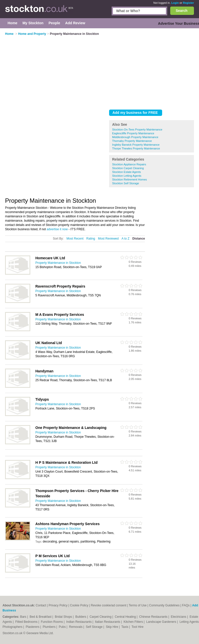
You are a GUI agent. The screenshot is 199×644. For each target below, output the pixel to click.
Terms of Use (138, 605)
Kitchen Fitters (134, 622)
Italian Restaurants (108, 622)
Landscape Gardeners (162, 622)
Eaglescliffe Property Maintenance (133, 133)
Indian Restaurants (79, 622)
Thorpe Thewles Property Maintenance (136, 148)
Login (175, 3)
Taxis (125, 627)
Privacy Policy (58, 605)
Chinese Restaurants (154, 617)
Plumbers (49, 627)
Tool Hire (138, 627)
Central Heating (126, 617)
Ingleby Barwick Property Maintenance (136, 145)
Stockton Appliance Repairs (129, 164)
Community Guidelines (164, 605)
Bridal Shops (64, 617)
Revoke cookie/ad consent (108, 605)
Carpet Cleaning (101, 617)
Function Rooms (52, 622)
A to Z (125, 239)
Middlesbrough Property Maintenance (135, 137)
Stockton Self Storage (126, 183)
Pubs (63, 627)
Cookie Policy (79, 605)
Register (188, 3)
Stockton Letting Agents (127, 176)
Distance (139, 239)
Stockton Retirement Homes (130, 179)
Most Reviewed (108, 239)
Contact (41, 605)
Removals (76, 627)
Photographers (13, 627)
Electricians (179, 617)
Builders (81, 617)
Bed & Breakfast (41, 617)
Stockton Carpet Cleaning (128, 168)
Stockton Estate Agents (127, 172)
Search (182, 11)
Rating (91, 239)
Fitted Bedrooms (27, 622)
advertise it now (57, 229)
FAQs (186, 605)
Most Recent (75, 239)
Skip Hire (112, 627)
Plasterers (33, 627)
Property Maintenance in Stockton (58, 263)
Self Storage (95, 627)
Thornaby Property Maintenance (132, 141)
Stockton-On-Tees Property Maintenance (137, 130)
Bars (23, 617)
